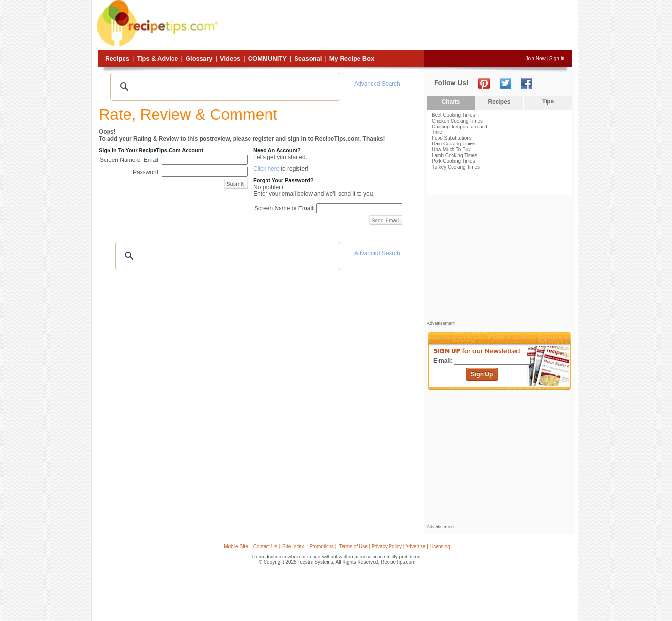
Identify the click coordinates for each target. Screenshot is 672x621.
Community (267, 58)
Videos (230, 58)
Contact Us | (267, 547)
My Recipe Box (352, 58)
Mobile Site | (237, 547)
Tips (548, 101)
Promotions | (323, 547)
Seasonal (308, 58)
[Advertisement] (396, 26)
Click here (266, 169)
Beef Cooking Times (453, 115)
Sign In (557, 58)
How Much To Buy (451, 150)
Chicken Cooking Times (457, 121)
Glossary (199, 58)
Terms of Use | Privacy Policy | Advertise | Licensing (395, 547)
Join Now (536, 58)
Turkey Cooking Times (456, 167)
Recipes (117, 58)
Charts (451, 102)
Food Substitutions (452, 138)
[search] (224, 87)
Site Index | (295, 547)
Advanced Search (377, 84)
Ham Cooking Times (453, 144)
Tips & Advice (157, 58)
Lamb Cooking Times (454, 155)
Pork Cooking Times (453, 161)
